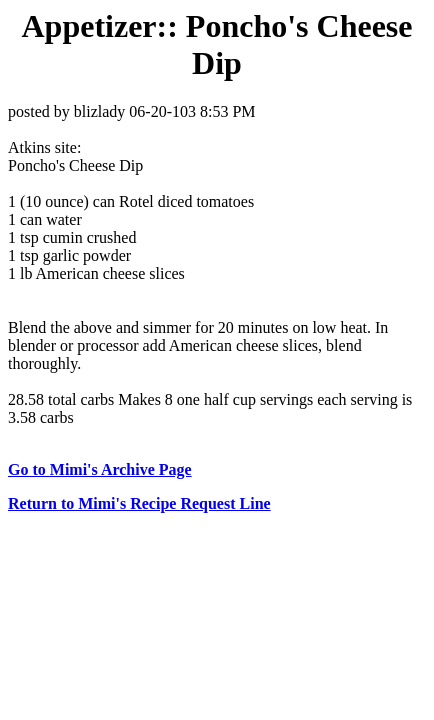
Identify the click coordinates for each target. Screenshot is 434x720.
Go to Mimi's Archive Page (100, 469)
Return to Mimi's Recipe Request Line (139, 503)
